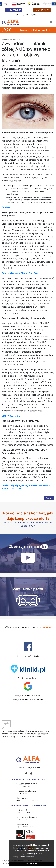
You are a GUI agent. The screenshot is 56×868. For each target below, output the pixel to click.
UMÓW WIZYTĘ (44, 10)
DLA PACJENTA (15, 10)
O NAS (18, 15)
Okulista (6, 207)
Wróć (49, 498)
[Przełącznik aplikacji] (51, 22)
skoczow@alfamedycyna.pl (27, 801)
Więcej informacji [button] (27, 857)
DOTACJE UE (36, 15)
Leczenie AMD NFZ (11, 416)
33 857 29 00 (22, 794)
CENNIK (26, 15)
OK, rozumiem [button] (32, 864)
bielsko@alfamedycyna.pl (27, 827)
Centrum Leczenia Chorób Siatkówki (20, 273)
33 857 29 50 (22, 820)
